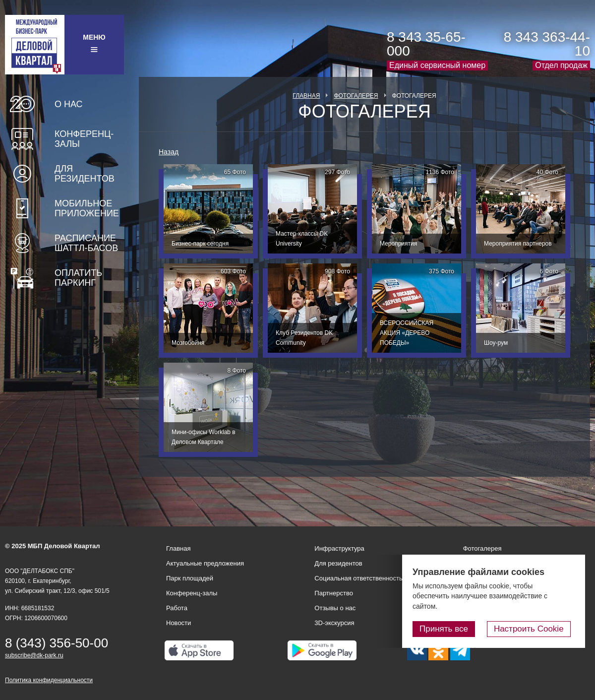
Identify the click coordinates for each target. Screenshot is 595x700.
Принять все (453, 629)
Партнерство (334, 593)
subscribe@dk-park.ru (34, 655)
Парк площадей (190, 578)
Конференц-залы (84, 139)
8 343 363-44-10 (547, 44)
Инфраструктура (339, 548)
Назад (169, 152)
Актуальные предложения (205, 563)
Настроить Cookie (533, 629)
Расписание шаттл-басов (86, 243)
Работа (177, 608)
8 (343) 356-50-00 (57, 643)
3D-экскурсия (334, 623)
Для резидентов (85, 174)
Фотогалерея (356, 96)
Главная (306, 96)
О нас (69, 104)
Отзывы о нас (335, 608)
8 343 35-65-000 (426, 44)
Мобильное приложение (87, 208)
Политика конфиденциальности (49, 680)
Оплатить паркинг (78, 278)
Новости (178, 623)
